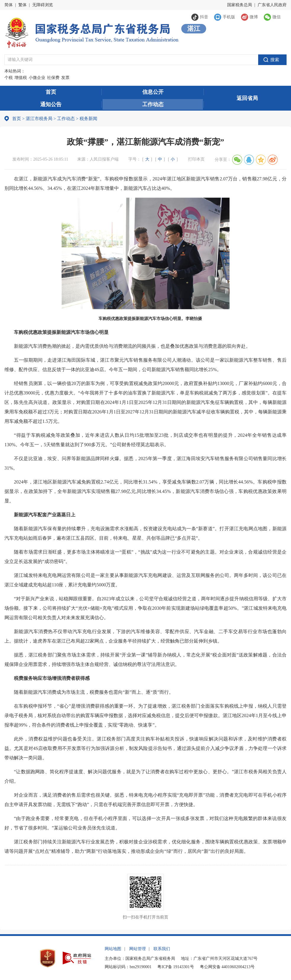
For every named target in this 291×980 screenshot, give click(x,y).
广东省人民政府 (272, 5)
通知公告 (51, 104)
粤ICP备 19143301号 (176, 967)
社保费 (53, 78)
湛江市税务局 (39, 119)
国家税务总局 (240, 5)
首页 (51, 92)
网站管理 (138, 949)
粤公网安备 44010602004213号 (227, 967)
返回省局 (247, 98)
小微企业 (37, 78)
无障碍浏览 (43, 5)
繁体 (22, 5)
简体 (9, 5)
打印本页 (196, 159)
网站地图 (113, 949)
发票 (65, 78)
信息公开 (153, 92)
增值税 (21, 78)
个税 (9, 78)
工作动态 (153, 104)
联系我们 (162, 949)
